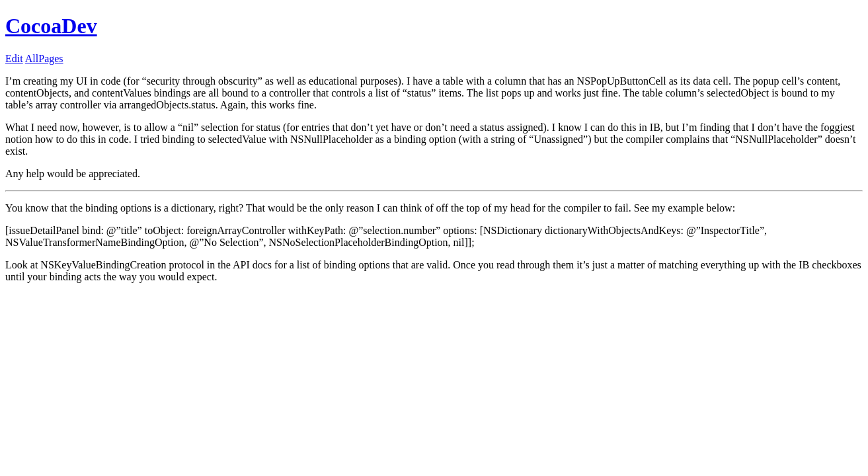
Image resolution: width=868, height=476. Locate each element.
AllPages (44, 59)
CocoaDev (51, 26)
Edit (14, 59)
